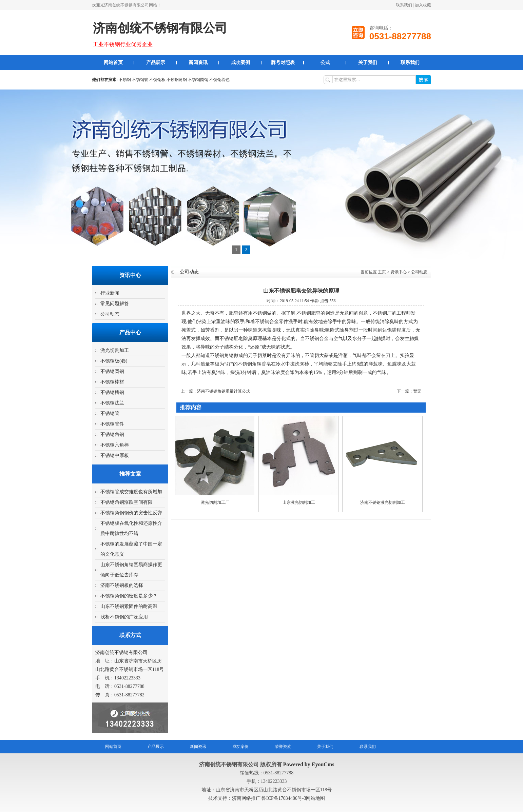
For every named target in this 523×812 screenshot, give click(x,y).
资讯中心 (399, 272)
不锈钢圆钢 (198, 80)
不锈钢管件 (112, 424)
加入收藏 (423, 5)
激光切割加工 (115, 350)
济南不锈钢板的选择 (122, 585)
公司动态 (110, 314)
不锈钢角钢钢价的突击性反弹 (131, 513)
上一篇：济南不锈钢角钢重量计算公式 (215, 391)
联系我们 (404, 5)
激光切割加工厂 (215, 502)
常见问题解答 (115, 304)
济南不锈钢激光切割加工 (383, 502)
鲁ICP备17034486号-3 (284, 798)
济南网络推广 (247, 798)
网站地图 (315, 798)
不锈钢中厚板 (115, 455)
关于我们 (368, 63)
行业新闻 (110, 293)
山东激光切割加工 (299, 502)
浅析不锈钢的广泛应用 (124, 617)
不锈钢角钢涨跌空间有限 (127, 502)
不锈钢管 (140, 80)
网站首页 (113, 63)
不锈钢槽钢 (112, 392)
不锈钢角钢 (177, 80)
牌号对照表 (283, 63)
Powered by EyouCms (308, 764)
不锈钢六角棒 (115, 445)
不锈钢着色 (219, 80)
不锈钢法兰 (112, 403)
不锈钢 (125, 80)
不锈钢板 (157, 80)
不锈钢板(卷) (114, 361)
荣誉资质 (283, 747)
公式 (325, 63)
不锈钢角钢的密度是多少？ (129, 596)
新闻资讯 (198, 63)
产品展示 (156, 63)
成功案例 (240, 63)
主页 (382, 272)
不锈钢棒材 (112, 382)
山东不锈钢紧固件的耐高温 (129, 606)
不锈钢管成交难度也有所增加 (131, 492)
